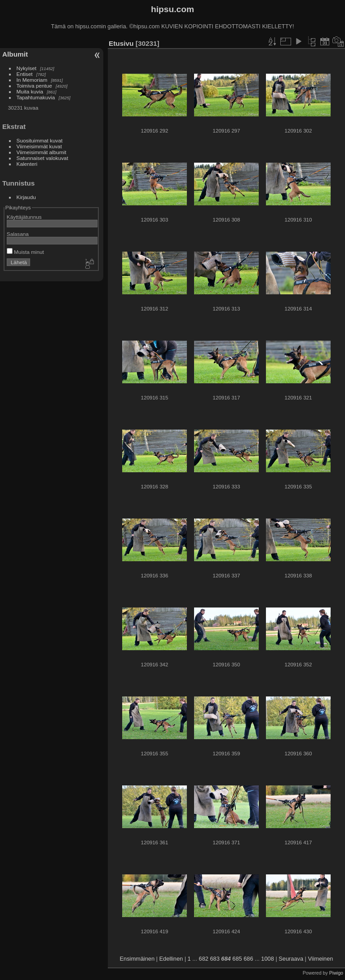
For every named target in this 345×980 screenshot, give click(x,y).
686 (248, 959)
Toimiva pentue (34, 86)
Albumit (15, 54)
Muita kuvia (30, 91)
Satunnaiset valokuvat (42, 158)
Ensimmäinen (137, 959)
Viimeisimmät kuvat (39, 146)
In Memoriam (32, 80)
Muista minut (25, 252)
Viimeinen (321, 959)
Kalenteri (27, 164)
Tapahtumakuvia (36, 97)
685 (237, 959)
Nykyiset (27, 68)
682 (204, 959)
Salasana (18, 234)
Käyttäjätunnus (24, 217)
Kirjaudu (26, 197)
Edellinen (171, 959)
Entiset (25, 74)
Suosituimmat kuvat (40, 140)
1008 (267, 959)
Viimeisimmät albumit (42, 152)
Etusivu (121, 43)
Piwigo (336, 973)
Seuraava (291, 959)
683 (215, 959)
